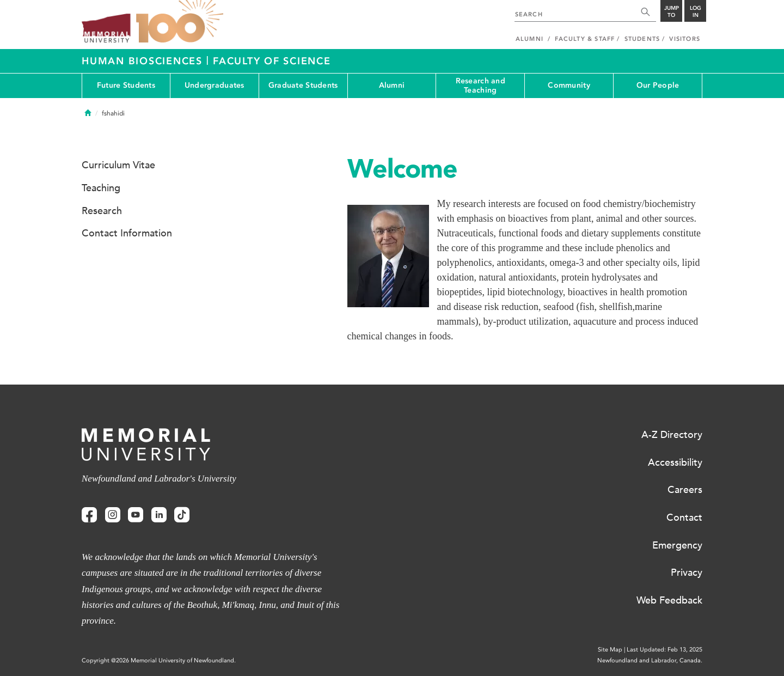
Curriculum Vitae (118, 165)
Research (102, 211)
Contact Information (127, 233)
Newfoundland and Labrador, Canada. (650, 660)
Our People (658, 85)
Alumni (392, 85)
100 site (180, 22)
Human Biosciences (144, 61)
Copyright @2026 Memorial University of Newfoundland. (159, 660)
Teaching (101, 188)
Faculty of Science (272, 61)
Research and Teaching (480, 86)
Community (569, 85)
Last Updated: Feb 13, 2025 (664, 650)
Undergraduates (215, 85)
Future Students (126, 85)
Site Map (610, 650)
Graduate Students (303, 85)
